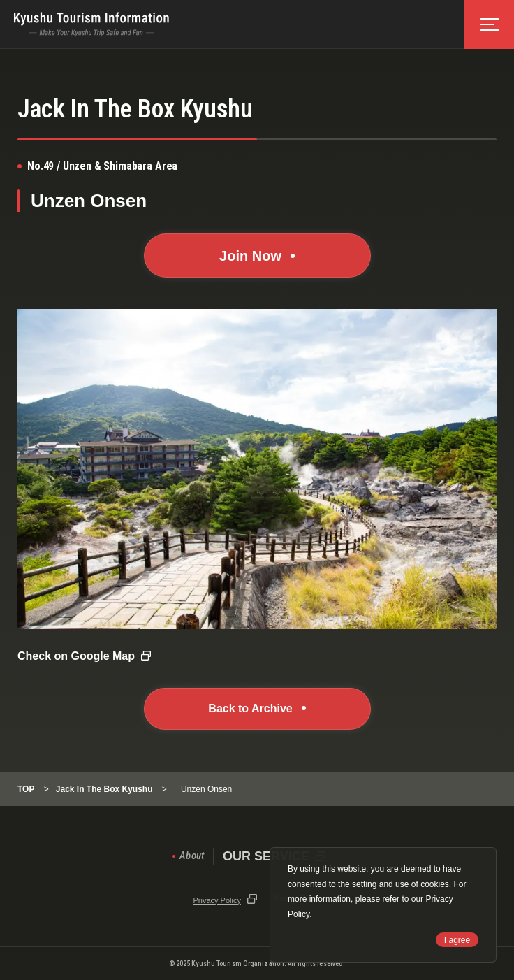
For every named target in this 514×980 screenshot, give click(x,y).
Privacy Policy (216, 900)
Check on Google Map (76, 656)
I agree (457, 940)
